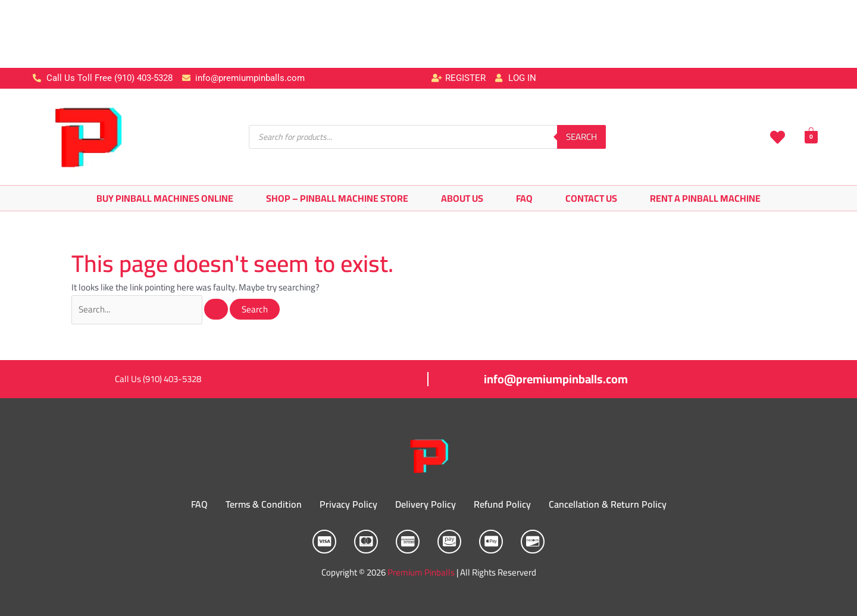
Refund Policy (502, 505)
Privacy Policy (348, 505)
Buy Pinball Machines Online (165, 198)
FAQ (524, 198)
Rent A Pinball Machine (705, 198)
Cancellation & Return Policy (608, 505)
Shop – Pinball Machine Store (337, 198)
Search (581, 137)
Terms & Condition (264, 505)
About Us (462, 198)
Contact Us (591, 198)
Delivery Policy (426, 505)
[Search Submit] (217, 309)
